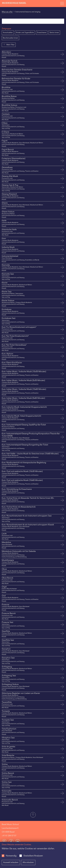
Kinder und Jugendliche (25, 33)
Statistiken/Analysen (33, 856)
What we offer (7, 12)
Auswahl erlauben (11, 862)
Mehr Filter (9, 44)
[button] (33, 815)
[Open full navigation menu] (62, 4)
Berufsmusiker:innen (10, 38)
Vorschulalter (8, 33)
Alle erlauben (28, 862)
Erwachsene (42, 33)
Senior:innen (54, 33)
